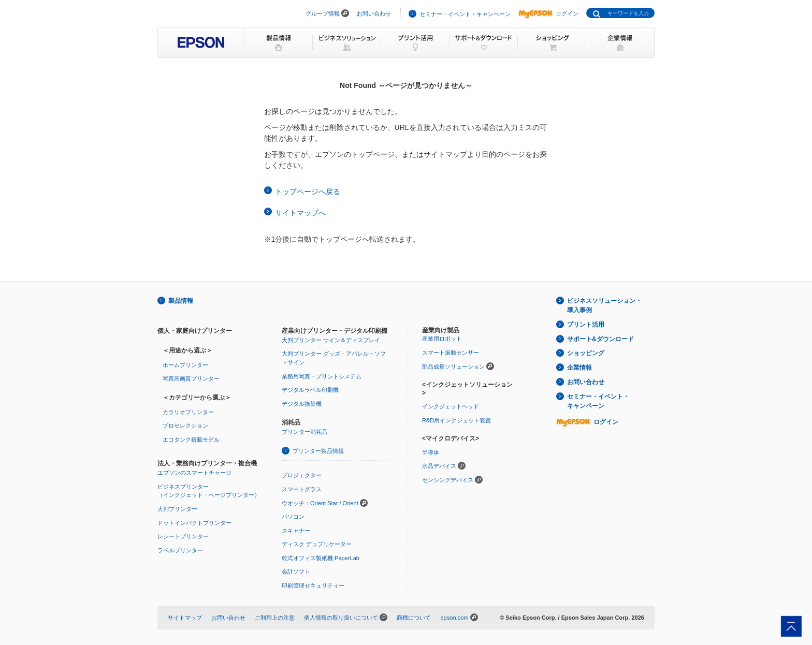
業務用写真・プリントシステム (322, 376)
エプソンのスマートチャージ (194, 473)
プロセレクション (185, 426)
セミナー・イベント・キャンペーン (465, 14)
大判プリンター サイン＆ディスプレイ (331, 340)
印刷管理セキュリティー (313, 585)
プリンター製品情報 (318, 451)
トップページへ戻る (308, 192)
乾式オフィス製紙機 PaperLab (321, 558)
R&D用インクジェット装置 (456, 420)
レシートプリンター (183, 536)
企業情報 (579, 368)
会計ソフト (296, 571)
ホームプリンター (185, 365)
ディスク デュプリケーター (317, 544)
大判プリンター (177, 509)
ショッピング (586, 353)
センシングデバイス (448, 480)
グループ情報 (323, 13)
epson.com (454, 618)
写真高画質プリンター (191, 378)
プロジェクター (302, 475)
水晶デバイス (439, 466)
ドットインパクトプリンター (194, 523)
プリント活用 (586, 325)
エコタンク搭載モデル (191, 439)
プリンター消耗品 (304, 432)
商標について (414, 618)
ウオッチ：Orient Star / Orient (320, 503)
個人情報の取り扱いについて (341, 618)
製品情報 (181, 301)
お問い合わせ (374, 13)
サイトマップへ (300, 213)
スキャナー (296, 531)
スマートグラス (302, 489)
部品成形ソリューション (453, 367)
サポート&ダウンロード (600, 339)
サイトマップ (185, 618)
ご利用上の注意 (275, 618)
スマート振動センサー (451, 353)
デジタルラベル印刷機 (310, 390)
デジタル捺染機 (302, 404)
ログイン (548, 13)
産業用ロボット (442, 339)
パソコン (293, 517)
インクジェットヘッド (451, 406)
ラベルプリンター (180, 550)
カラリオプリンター (188, 412)
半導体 (431, 452)
